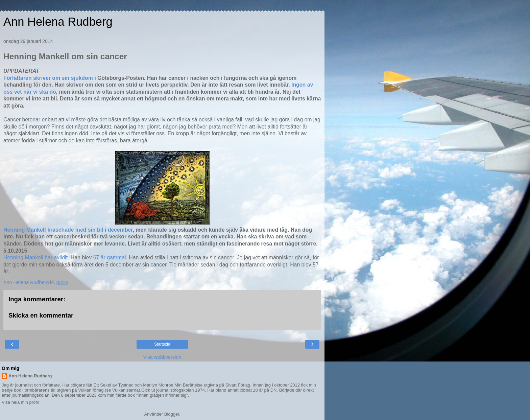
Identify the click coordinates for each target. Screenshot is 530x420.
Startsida (162, 344)
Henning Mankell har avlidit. (37, 258)
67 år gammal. (110, 258)
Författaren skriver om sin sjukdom (48, 78)
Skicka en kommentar (41, 315)
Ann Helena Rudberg (58, 22)
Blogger (172, 414)
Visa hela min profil (20, 402)
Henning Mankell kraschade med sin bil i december (68, 230)
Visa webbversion (162, 357)
